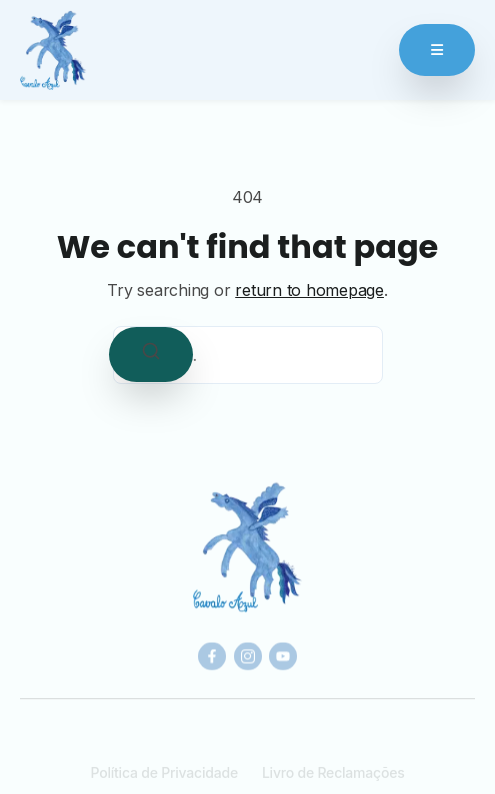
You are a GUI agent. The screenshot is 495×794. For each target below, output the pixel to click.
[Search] (151, 354)
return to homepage (309, 290)
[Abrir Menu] (437, 50)
